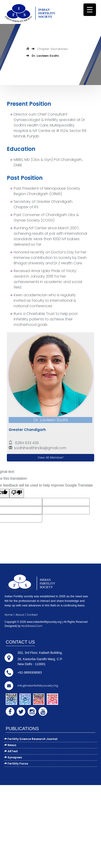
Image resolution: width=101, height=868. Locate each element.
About (20, 615)
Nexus (10, 745)
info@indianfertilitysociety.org (38, 686)
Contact (32, 615)
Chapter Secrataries (52, 49)
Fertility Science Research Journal (31, 739)
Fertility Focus (16, 764)
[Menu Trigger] (90, 10)
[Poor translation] (17, 493)
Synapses (13, 757)
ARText (11, 751)
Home (9, 615)
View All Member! (50, 457)
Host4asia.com (32, 626)
